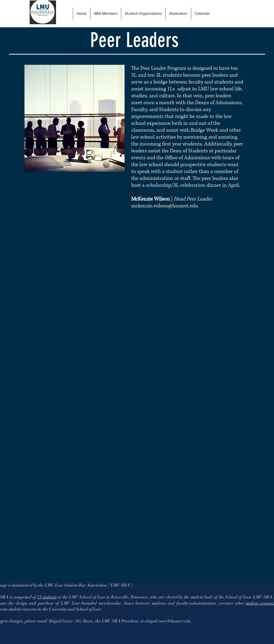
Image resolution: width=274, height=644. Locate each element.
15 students (47, 597)
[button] (178, 14)
